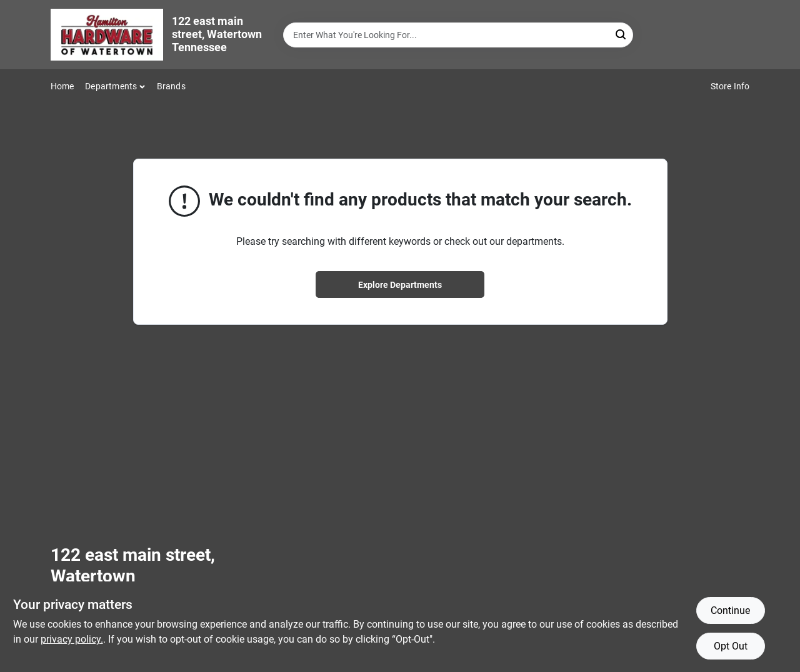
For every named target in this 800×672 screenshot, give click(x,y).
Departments (111, 86)
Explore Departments (400, 285)
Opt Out (731, 646)
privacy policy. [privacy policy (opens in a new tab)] (72, 639)
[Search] (622, 34)
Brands (171, 86)
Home (62, 86)
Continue (730, 610)
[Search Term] (458, 35)
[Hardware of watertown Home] (107, 35)
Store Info (730, 86)
